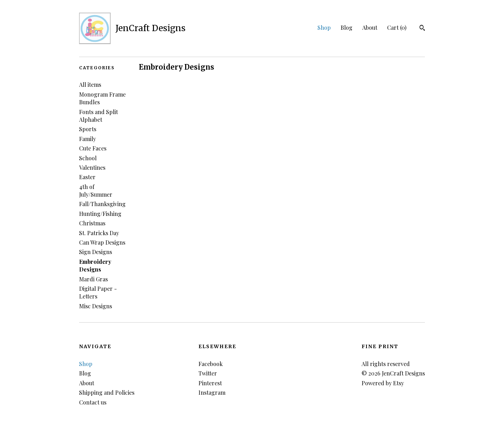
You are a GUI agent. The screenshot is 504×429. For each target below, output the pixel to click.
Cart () (397, 27)
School (88, 158)
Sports (88, 129)
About (370, 27)
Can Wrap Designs (102, 242)
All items (90, 85)
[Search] (422, 29)
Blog (346, 27)
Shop (324, 27)
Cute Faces (93, 148)
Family (87, 139)
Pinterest (210, 383)
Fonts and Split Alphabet (99, 116)
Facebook (211, 364)
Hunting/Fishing (100, 214)
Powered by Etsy (383, 383)
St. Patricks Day (99, 233)
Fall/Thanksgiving (102, 204)
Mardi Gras (93, 279)
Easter (87, 177)
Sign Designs (96, 252)
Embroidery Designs (95, 265)
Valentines (92, 167)
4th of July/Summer (96, 191)
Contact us (93, 402)
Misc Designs (96, 306)
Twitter (208, 373)
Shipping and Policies (107, 392)
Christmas (92, 223)
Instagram (212, 392)
